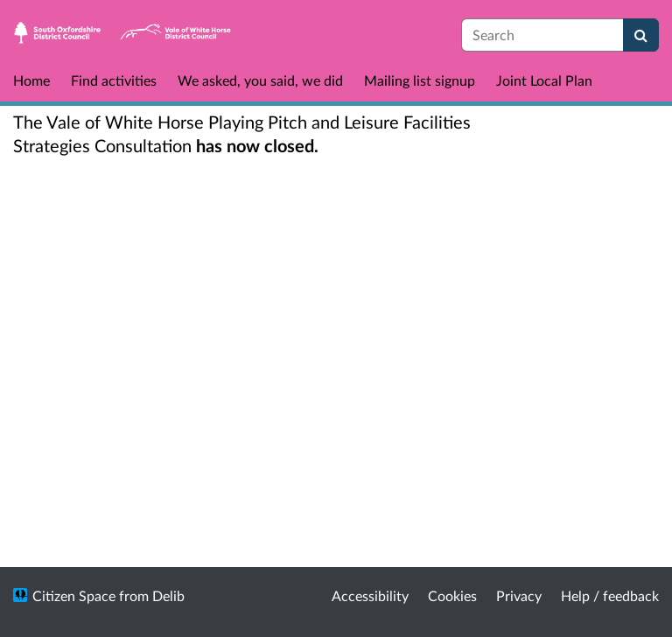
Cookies (452, 595)
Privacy (519, 595)
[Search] (641, 35)
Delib (168, 595)
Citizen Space (74, 595)
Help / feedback (610, 595)
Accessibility (370, 595)
